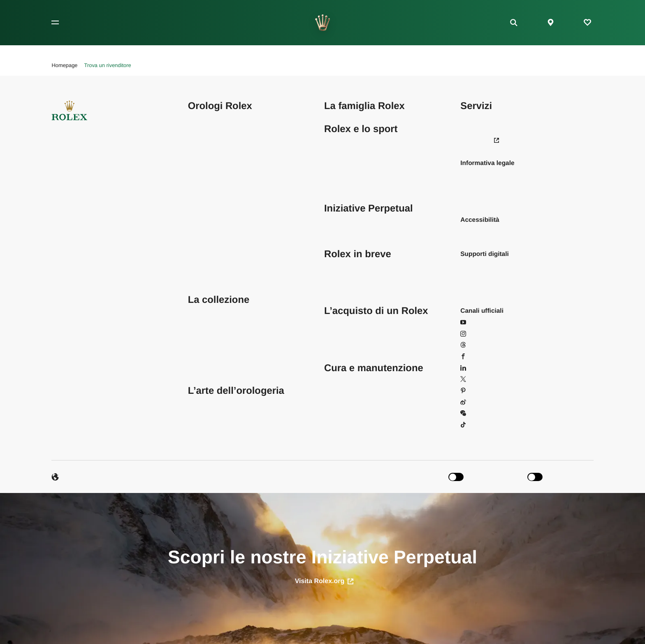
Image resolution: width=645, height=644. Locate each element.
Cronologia (340, 288)
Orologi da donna (212, 345)
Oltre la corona (345, 277)
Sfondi (469, 266)
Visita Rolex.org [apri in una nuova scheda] (324, 581)
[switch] (485, 477)
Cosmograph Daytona (219, 129)
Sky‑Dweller (205, 243)
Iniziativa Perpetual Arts (357, 231)
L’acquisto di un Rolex (376, 311)
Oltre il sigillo (206, 413)
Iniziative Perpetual (369, 208)
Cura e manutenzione (374, 368)
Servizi (476, 106)
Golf (330, 152)
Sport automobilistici (353, 174)
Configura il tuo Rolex (218, 322)
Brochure (473, 277)
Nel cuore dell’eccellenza (223, 402)
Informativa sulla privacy (494, 186)
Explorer (200, 174)
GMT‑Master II (209, 186)
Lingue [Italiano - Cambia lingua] (66, 477)
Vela (330, 163)
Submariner (204, 254)
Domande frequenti (487, 117)
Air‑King (199, 117)
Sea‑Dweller (205, 220)
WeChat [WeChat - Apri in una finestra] (476, 413)
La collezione (219, 300)
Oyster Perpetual (212, 208)
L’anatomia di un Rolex (220, 425)
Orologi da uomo (211, 334)
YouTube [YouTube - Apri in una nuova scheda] (477, 322)
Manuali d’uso (480, 288)
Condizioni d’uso (484, 174)
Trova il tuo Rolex (213, 311)
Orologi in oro (207, 357)
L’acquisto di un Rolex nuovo (365, 334)
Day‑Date (201, 163)
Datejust (200, 140)
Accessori (202, 368)
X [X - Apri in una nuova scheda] (467, 379)
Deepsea (201, 231)
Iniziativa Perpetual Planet (361, 220)
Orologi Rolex (220, 106)
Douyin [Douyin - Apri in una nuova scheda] (475, 425)
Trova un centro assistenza (362, 379)
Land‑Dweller (207, 197)
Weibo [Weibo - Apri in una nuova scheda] (474, 402)
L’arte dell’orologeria (236, 391)
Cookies (472, 197)
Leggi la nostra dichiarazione (501, 231)
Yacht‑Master (207, 266)
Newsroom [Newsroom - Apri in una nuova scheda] (480, 140)
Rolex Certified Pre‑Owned (362, 345)
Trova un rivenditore (352, 322)
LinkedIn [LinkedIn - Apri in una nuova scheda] (477, 368)
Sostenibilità (341, 266)
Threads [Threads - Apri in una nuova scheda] (477, 345)
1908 (195, 277)
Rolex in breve (358, 254)
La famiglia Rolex (364, 106)
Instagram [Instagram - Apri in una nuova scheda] (479, 334)
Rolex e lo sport (361, 129)
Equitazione (341, 186)
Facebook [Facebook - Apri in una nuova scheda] (479, 357)
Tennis (333, 140)
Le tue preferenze (485, 129)
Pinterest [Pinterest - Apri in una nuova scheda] (477, 391)
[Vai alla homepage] (323, 23)
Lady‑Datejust (208, 152)
